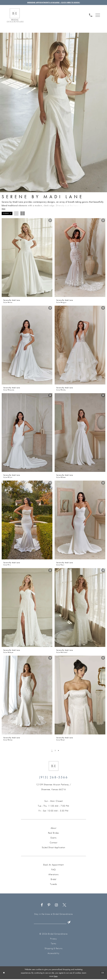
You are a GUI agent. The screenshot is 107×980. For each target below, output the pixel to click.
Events (53, 838)
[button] (98, 15)
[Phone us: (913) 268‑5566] (91, 15)
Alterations (53, 875)
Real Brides (53, 833)
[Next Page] (59, 751)
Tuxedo (53, 885)
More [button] (3, 209)
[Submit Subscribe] (71, 923)
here (56, 977)
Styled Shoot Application (54, 848)
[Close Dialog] (4, 974)
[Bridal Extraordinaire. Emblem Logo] (54, 766)
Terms (54, 944)
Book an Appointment (54, 865)
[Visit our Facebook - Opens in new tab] (42, 905)
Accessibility (53, 954)
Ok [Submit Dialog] (103, 973)
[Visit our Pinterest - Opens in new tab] (49, 905)
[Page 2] (55, 751)
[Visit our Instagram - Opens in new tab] (56, 905)
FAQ (53, 870)
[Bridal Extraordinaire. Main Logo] (15, 16)
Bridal (54, 880)
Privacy (54, 939)
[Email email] (53, 923)
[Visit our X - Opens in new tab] (65, 905)
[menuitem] (91, 15)
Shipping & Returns (53, 949)
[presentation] (27, 258)
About (53, 828)
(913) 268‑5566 (53, 778)
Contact (53, 843)
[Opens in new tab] (53, 787)
